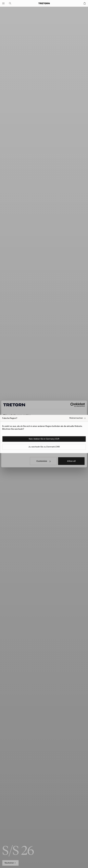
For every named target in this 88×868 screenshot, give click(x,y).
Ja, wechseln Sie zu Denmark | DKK (44, 447)
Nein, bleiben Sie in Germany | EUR (44, 439)
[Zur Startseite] (44, 3)
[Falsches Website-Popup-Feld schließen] (78, 418)
